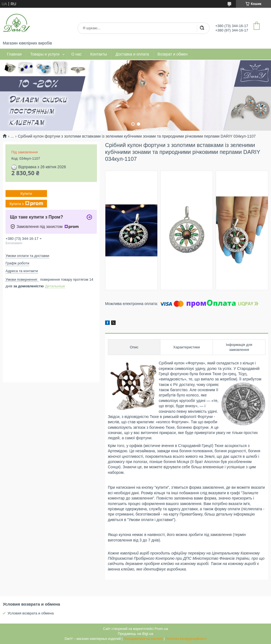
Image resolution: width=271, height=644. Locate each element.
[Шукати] (202, 28)
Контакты (98, 54)
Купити (26, 194)
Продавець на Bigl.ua (135, 634)
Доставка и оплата (132, 54)
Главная (14, 54)
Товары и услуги (45, 54)
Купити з (26, 204)
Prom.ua (161, 629)
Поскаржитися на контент (143, 639)
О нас (76, 54)
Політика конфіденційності (186, 639)
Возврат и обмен (173, 54)
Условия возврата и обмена (31, 613)
